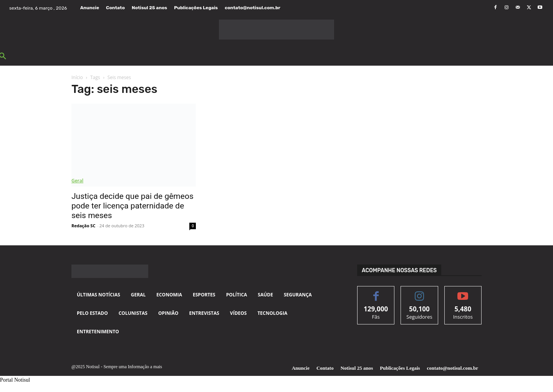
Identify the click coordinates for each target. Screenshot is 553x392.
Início (77, 77)
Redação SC (83, 226)
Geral (77, 181)
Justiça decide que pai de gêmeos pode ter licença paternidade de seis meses (132, 206)
